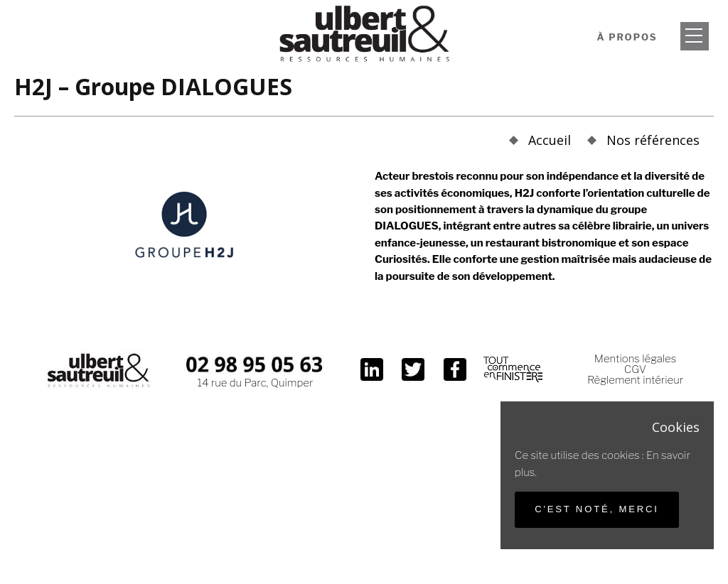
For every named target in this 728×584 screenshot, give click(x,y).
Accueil (550, 140)
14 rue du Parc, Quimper (256, 383)
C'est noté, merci (597, 509)
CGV (635, 369)
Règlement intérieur (635, 380)
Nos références (653, 140)
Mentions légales (636, 359)
